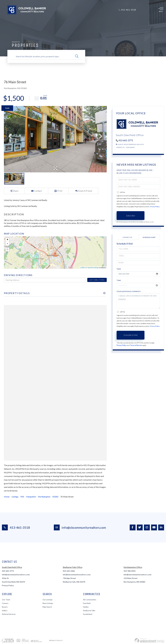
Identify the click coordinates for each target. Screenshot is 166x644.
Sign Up (148, 10)
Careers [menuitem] (5, 603)
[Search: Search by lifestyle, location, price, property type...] (42, 56)
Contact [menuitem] (118, 18)
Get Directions (97, 280)
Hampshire (31, 497)
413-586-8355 (130, 571)
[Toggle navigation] (161, 10)
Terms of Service (136, 345)
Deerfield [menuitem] (87, 603)
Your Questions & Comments (129, 291)
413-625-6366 (69, 571)
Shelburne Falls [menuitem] (89, 610)
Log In (142, 10)
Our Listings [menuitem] (48, 600)
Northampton (44, 497)
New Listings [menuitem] (48, 603)
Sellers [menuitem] (65, 18)
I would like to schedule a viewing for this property (138, 301)
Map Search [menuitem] (47, 607)
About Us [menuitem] (88, 18)
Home (7, 497)
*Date (119, 269)
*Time (119, 280)
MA (22, 497)
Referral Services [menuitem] (9, 614)
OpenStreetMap (93, 268)
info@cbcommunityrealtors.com (80, 527)
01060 (55, 497)
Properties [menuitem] (42, 18)
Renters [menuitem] (76, 18)
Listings (15, 497)
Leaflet (82, 268)
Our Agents (130, 147)
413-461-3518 (16, 527)
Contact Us (120, 147)
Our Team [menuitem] (6, 600)
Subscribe (131, 216)
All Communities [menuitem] (90, 600)
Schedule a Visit (149, 237)
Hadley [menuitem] (86, 607)
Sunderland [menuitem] (88, 614)
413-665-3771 (126, 140)
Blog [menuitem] (127, 18)
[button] (77, 56)
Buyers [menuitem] (54, 18)
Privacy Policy (155, 207)
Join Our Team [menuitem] (103, 18)
